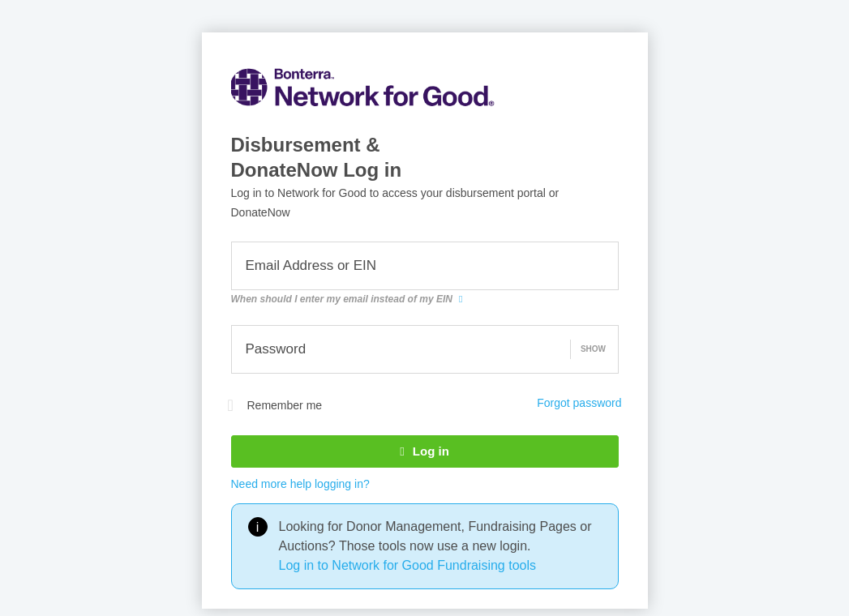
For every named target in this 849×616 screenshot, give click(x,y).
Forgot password (579, 403)
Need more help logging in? (300, 484)
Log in (424, 451)
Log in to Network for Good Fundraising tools (408, 565)
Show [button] (593, 349)
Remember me (275, 405)
